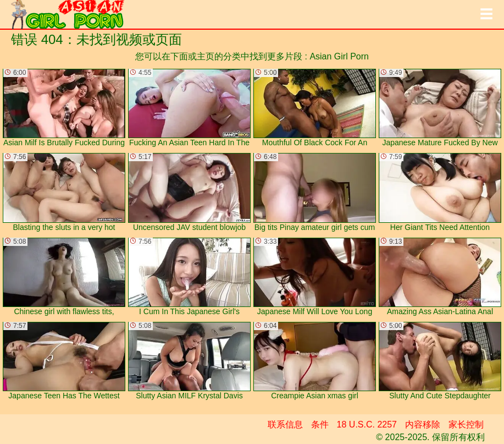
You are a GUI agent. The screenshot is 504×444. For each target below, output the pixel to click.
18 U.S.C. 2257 (367, 424)
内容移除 (423, 424)
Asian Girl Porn (339, 56)
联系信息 (285, 424)
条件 (320, 424)
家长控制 (466, 424)
